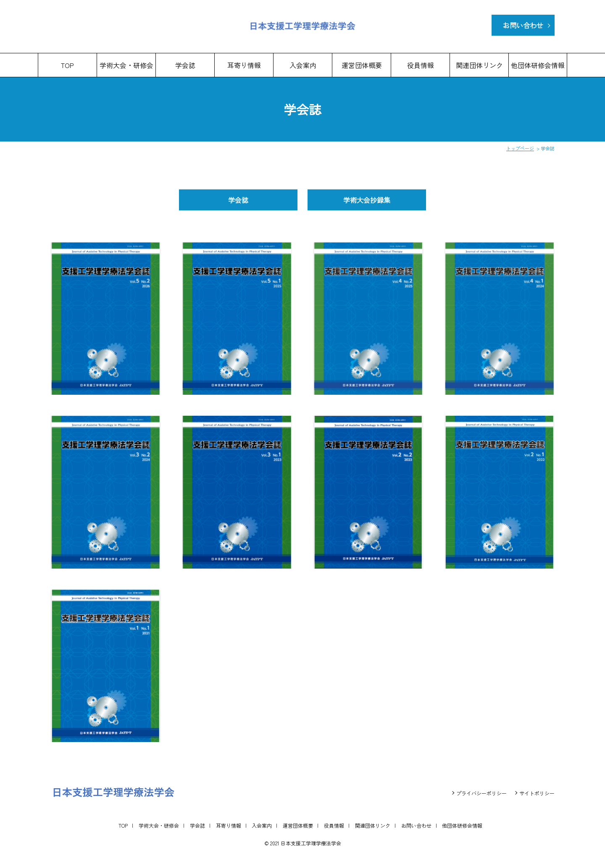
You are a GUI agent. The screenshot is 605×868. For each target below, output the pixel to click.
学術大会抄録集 (367, 200)
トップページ (520, 148)
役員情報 (421, 65)
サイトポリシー (537, 793)
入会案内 (303, 65)
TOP (67, 65)
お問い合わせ (523, 25)
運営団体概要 (362, 65)
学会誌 (185, 65)
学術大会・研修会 (126, 65)
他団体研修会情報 (538, 65)
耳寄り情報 (244, 65)
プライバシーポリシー (481, 793)
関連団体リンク (479, 65)
